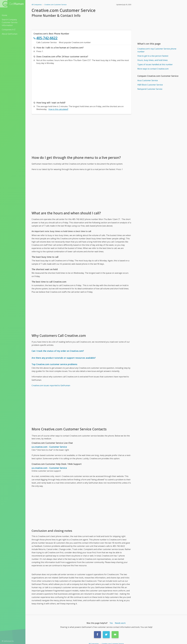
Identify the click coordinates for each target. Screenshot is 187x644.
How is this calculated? (58, 109)
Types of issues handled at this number (155, 64)
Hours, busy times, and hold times (153, 60)
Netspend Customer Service (150, 89)
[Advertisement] (81, 82)
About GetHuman (10, 34)
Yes (111, 623)
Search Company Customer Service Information (10, 22)
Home (4, 15)
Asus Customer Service (148, 80)
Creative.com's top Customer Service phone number (157, 50)
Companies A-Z (9, 30)
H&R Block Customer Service (150, 85)
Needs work (120, 623)
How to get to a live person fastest (153, 56)
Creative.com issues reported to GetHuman (51, 385)
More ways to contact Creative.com (153, 69)
